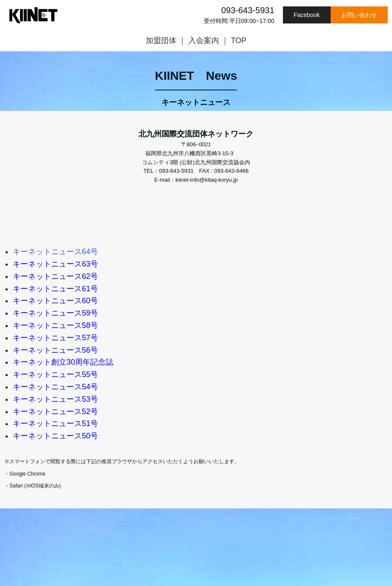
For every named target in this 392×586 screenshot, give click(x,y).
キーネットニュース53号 (55, 399)
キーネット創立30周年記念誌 (63, 362)
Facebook (307, 15)
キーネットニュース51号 (55, 424)
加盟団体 (161, 41)
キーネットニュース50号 (55, 436)
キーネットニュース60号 (55, 301)
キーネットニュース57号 (55, 338)
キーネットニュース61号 (55, 289)
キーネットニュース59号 (55, 313)
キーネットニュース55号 (55, 374)
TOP (239, 41)
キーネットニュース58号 (55, 325)
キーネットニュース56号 (55, 350)
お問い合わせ (359, 15)
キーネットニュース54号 (55, 387)
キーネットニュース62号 (55, 276)
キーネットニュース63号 (55, 264)
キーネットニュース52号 (55, 412)
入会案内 (204, 41)
